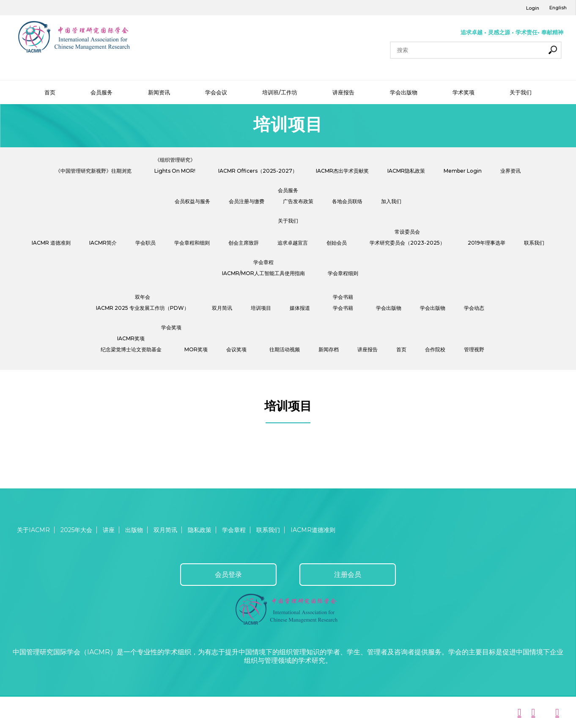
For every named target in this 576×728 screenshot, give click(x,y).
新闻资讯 (159, 92)
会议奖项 (236, 349)
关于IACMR (33, 530)
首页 (50, 92)
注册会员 (348, 575)
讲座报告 (343, 92)
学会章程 (263, 262)
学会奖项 (171, 327)
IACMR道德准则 (313, 530)
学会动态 (474, 308)
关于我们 (521, 92)
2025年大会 (76, 530)
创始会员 (337, 243)
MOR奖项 (196, 349)
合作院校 (435, 349)
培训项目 (261, 308)
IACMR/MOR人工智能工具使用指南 (263, 273)
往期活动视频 (285, 349)
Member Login (463, 171)
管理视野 (474, 349)
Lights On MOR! (175, 171)
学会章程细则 (343, 273)
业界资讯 (510, 171)
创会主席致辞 (244, 243)
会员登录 (228, 575)
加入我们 (391, 201)
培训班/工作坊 (280, 92)
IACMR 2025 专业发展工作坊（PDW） (143, 308)
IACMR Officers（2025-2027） (258, 171)
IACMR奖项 (131, 338)
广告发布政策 (298, 201)
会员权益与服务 (192, 201)
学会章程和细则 (192, 243)
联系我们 (534, 243)
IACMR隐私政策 (406, 171)
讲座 (109, 530)
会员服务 (101, 92)
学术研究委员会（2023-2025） (407, 243)
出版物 (134, 530)
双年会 (143, 297)
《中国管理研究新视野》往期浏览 (93, 171)
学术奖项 (464, 92)
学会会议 (216, 92)
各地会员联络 (347, 201)
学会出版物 (404, 92)
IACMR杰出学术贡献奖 (342, 171)
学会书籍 (343, 297)
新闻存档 (329, 349)
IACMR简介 (103, 243)
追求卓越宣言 (293, 243)
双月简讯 (222, 308)
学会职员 (145, 243)
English (558, 8)
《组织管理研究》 (175, 160)
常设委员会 (407, 232)
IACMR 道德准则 (51, 243)
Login (533, 8)
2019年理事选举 (487, 243)
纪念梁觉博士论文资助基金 (131, 349)
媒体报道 (300, 308)
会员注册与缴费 (247, 201)
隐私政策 (200, 530)
